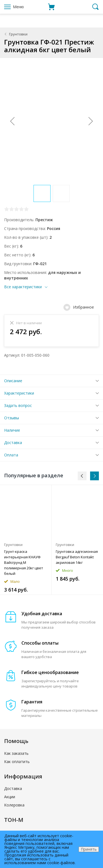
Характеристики (19, 393)
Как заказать (16, 753)
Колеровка (14, 805)
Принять (89, 849)
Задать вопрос (18, 405)
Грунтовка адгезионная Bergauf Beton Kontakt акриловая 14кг (77, 557)
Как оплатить (17, 762)
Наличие (12, 430)
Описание (13, 381)
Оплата (11, 455)
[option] (26, 540)
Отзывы (12, 418)
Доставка (13, 443)
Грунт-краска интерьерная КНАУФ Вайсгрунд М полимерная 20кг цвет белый (24, 562)
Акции (10, 797)
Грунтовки (18, 34)
